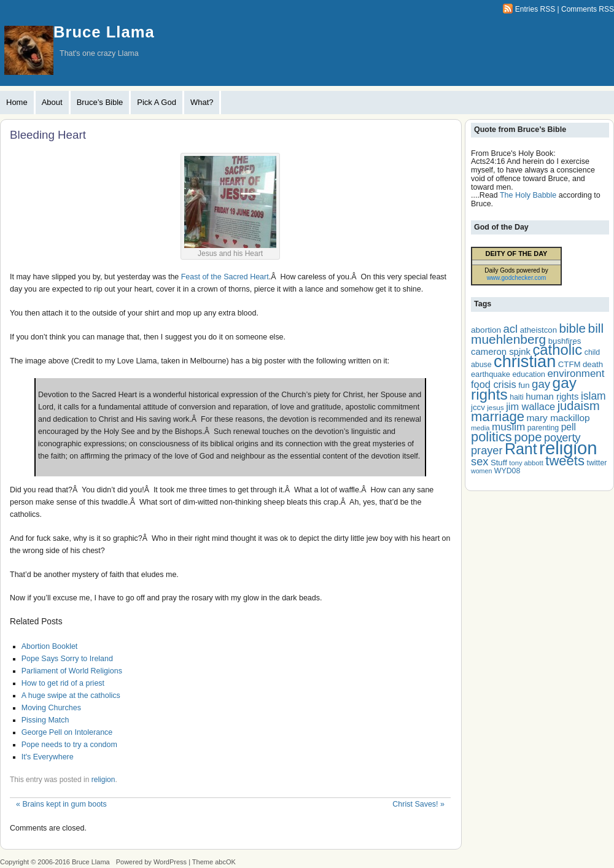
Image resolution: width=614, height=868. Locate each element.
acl (510, 329)
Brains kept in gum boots (61, 804)
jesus (495, 407)
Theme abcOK (214, 862)
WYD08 (507, 471)
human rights (552, 397)
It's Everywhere (48, 757)
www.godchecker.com (517, 278)
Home (17, 102)
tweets (565, 461)
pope (528, 437)
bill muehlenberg (537, 334)
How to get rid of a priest (63, 683)
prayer (487, 451)
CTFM (569, 364)
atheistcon (538, 330)
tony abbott (526, 463)
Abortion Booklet (50, 646)
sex (480, 461)
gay (541, 384)
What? (202, 102)
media (480, 428)
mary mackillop (558, 418)
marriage (498, 417)
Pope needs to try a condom (69, 745)
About (52, 102)
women (481, 471)
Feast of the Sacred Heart (225, 277)
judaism (579, 406)
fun (524, 385)
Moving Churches (51, 708)
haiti (517, 397)
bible (572, 328)
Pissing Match (45, 720)
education (528, 374)
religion (103, 780)
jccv (478, 407)
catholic (557, 350)
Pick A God (157, 102)
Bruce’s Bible (100, 102)
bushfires (565, 341)
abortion (486, 330)
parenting (543, 428)
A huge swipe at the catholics (71, 696)
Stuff (499, 463)
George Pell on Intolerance (67, 732)
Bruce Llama (104, 32)
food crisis (494, 384)
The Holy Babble (528, 195)
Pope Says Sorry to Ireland (67, 659)
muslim (508, 427)
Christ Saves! (418, 804)
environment (576, 374)
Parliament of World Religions (72, 671)
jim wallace (530, 406)
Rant (521, 449)
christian (525, 361)
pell (569, 427)
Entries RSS (535, 9)
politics (492, 437)
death (593, 364)
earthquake (491, 374)
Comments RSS (588, 9)
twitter (597, 463)
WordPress (170, 862)
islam (593, 396)
